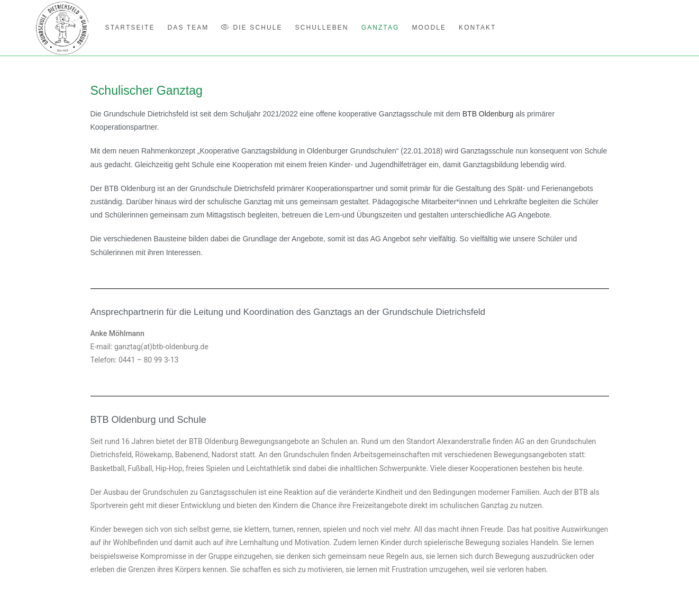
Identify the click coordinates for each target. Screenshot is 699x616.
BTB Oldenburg (488, 114)
